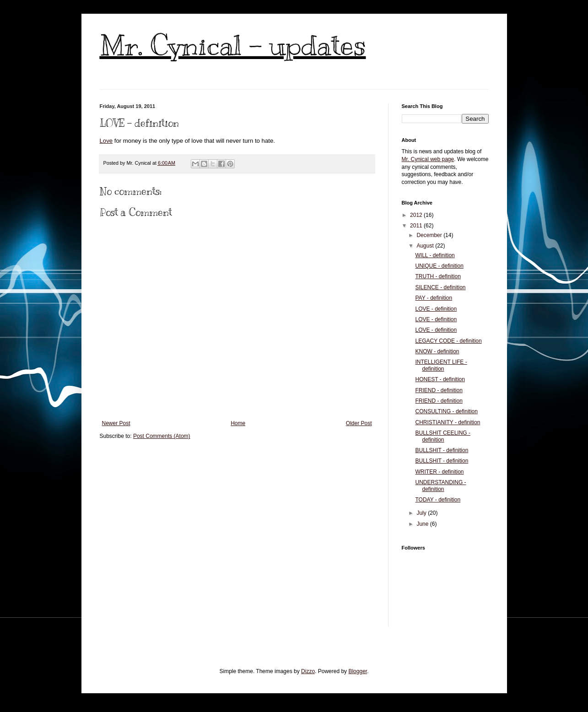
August (426, 246)
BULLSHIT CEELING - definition (442, 436)
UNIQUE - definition (439, 266)
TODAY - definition (438, 500)
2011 (417, 226)
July (422, 513)
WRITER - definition (439, 472)
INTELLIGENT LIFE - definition (441, 365)
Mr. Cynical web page (428, 159)
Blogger (358, 671)
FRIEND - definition (439, 390)
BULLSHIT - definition (442, 450)
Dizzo (308, 671)
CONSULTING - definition (446, 411)
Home (238, 423)
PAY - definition (434, 298)
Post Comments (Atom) (162, 436)
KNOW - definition (437, 351)
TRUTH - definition (438, 276)
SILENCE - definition (440, 287)
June (423, 524)
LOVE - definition (436, 309)
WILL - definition (435, 255)
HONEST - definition (440, 379)
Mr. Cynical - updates (233, 46)
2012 (417, 215)
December (430, 235)
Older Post (359, 423)
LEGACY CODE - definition (448, 341)
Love (106, 141)
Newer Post (116, 423)
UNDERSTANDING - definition (440, 485)
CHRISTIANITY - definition (448, 422)
